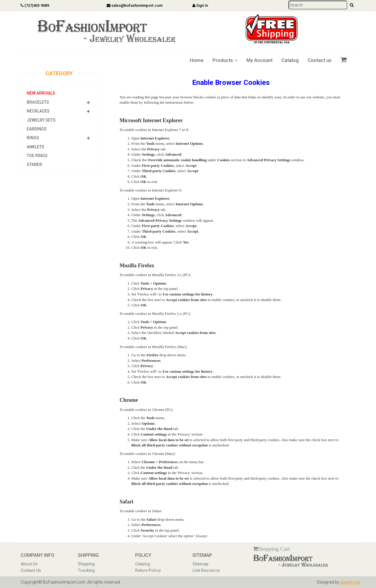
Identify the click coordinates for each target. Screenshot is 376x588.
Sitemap (200, 564)
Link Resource (206, 570)
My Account (260, 60)
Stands (35, 164)
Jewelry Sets (41, 120)
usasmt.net (350, 582)
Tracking (86, 570)
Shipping (86, 564)
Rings (33, 138)
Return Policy (148, 570)
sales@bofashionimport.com (135, 5)
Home (197, 60)
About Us (29, 564)
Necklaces (38, 111)
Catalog (290, 60)
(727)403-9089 (35, 5)
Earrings (37, 129)
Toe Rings (37, 156)
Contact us (320, 60)
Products (225, 60)
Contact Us (31, 570)
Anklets (36, 147)
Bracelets (38, 102)
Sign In (200, 5)
